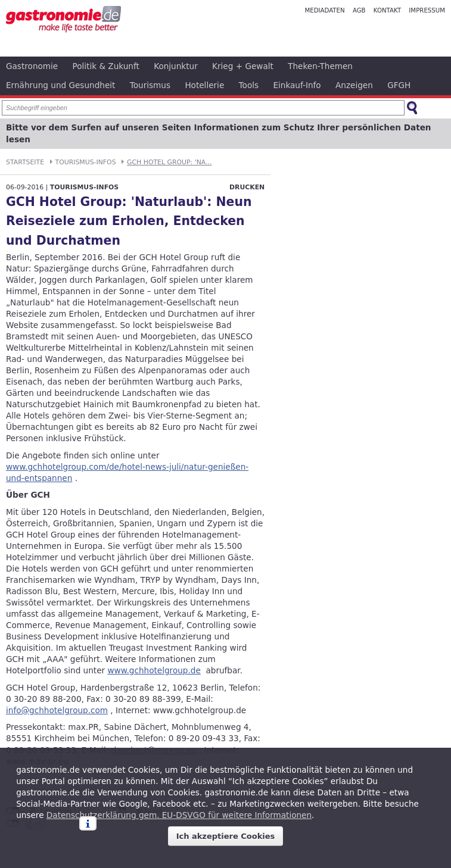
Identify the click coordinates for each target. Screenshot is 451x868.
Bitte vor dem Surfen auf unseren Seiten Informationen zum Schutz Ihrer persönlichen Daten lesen (219, 133)
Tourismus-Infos (86, 162)
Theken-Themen (320, 66)
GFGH (399, 85)
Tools (249, 85)
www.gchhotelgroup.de (154, 670)
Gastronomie (32, 66)
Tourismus (150, 85)
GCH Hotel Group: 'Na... (169, 162)
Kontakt (387, 10)
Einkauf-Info (297, 85)
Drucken (247, 187)
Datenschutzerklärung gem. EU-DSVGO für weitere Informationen (179, 815)
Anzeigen (354, 85)
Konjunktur (176, 66)
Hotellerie (204, 85)
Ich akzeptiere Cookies (226, 836)
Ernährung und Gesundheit (60, 85)
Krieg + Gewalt (243, 66)
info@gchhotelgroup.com (57, 710)
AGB (359, 10)
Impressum (427, 10)
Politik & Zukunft (106, 66)
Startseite (25, 162)
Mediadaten (324, 10)
